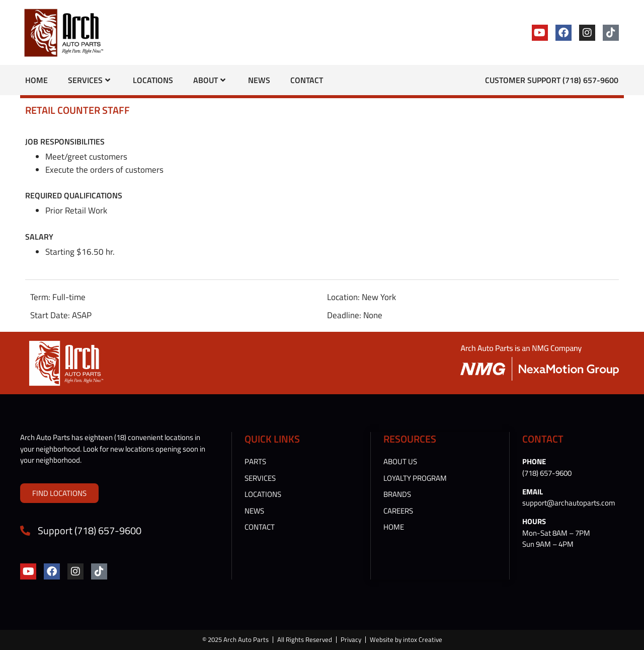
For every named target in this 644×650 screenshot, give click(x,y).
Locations (153, 80)
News (259, 80)
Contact (307, 80)
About (209, 80)
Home (36, 80)
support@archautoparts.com (569, 503)
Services (89, 80)
